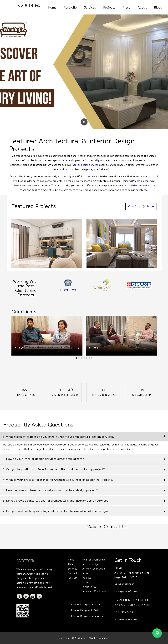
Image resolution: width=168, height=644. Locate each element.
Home (52, 7)
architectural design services (134, 185)
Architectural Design (93, 560)
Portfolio (70, 7)
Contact (73, 573)
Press (126, 7)
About (142, 7)
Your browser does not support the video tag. (47, 336)
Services (90, 7)
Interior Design (90, 564)
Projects (109, 7)
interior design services (85, 165)
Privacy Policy (89, 587)
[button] (76, 358)
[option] (60, 285)
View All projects (141, 206)
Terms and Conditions (94, 591)
